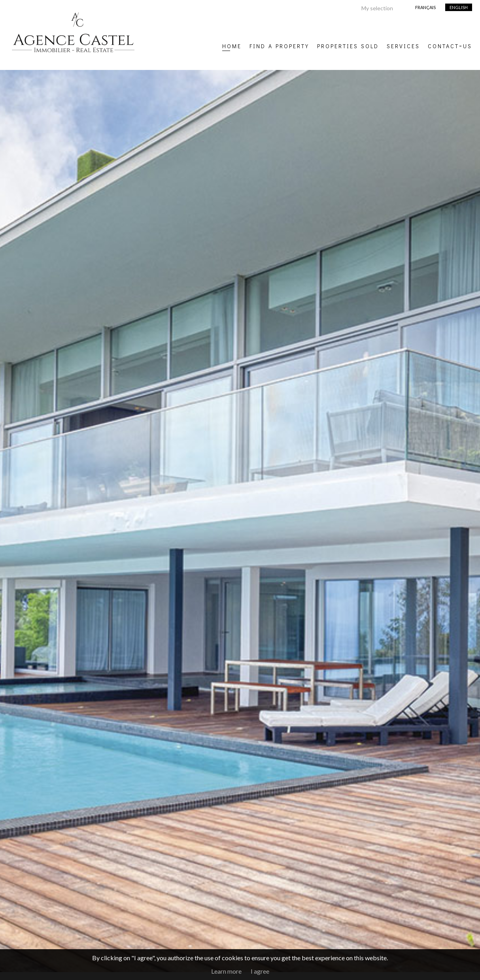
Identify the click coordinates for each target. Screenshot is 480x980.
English (459, 7)
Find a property (279, 45)
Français (425, 7)
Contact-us (450, 45)
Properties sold (348, 45)
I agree (260, 971)
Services (403, 45)
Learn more (226, 971)
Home (232, 45)
